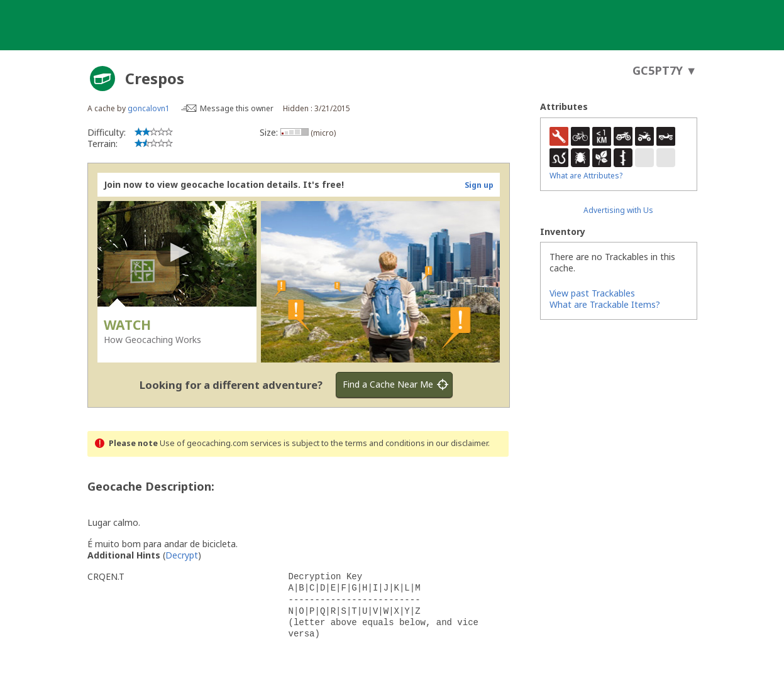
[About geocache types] (102, 79)
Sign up (479, 185)
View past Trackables (592, 293)
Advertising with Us (618, 210)
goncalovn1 (149, 108)
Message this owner (237, 108)
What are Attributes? (586, 176)
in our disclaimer (457, 443)
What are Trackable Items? (605, 304)
